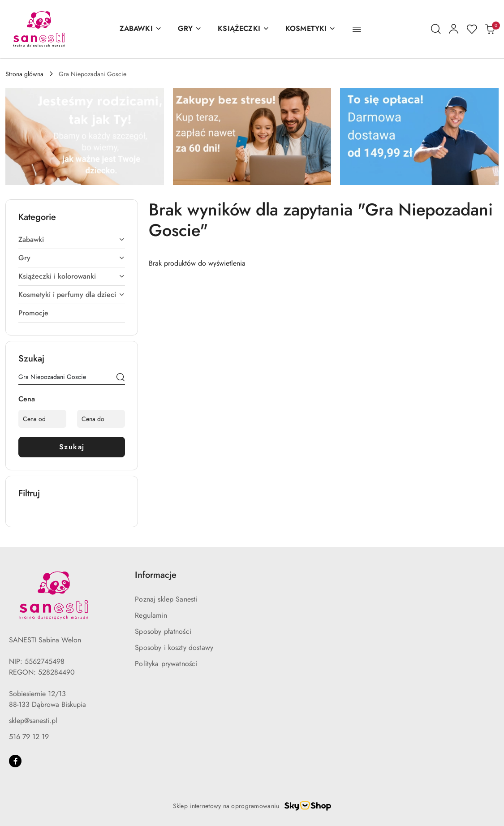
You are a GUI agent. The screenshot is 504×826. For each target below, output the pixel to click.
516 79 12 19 (29, 737)
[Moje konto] (454, 29)
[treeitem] (72, 240)
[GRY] (190, 29)
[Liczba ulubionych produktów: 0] (472, 29)
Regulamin (151, 615)
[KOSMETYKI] (310, 29)
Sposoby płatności (163, 631)
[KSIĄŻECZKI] (243, 29)
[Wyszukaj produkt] (72, 379)
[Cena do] (101, 419)
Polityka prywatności (166, 664)
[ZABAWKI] (141, 29)
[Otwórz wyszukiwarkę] (436, 29)
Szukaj (72, 447)
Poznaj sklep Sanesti (166, 599)
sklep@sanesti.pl (33, 721)
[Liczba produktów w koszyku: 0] (490, 29)
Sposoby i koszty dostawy (174, 647)
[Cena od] (42, 419)
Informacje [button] (156, 575)
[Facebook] (15, 761)
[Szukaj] (121, 379)
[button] (357, 29)
